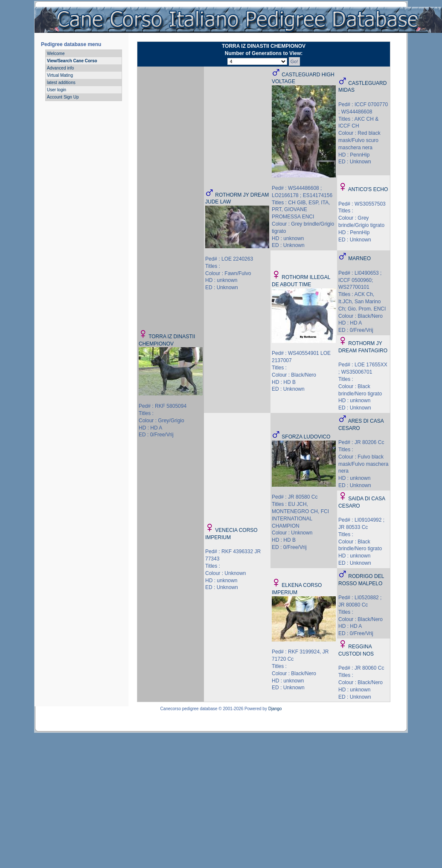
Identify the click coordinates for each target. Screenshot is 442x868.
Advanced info (60, 68)
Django (275, 709)
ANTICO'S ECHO (368, 189)
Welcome (56, 54)
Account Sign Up (63, 97)
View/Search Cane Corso (72, 61)
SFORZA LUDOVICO (306, 437)
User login (57, 90)
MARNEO (359, 258)
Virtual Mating (60, 75)
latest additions (61, 83)
